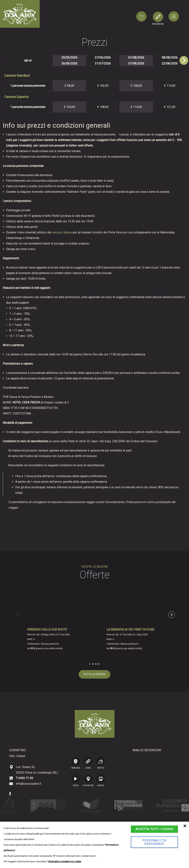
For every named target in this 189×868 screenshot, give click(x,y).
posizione (88, 780)
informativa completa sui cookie (65, 862)
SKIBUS (101, 780)
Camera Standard (17, 75)
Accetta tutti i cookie (154, 829)
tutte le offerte (94, 674)
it (141, 16)
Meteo (101, 763)
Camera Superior (17, 97)
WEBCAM (76, 763)
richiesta (158, 24)
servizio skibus (62, 232)
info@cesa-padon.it (28, 784)
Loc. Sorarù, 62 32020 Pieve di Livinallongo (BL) (37, 770)
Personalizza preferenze (154, 842)
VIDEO (76, 780)
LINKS (88, 763)
